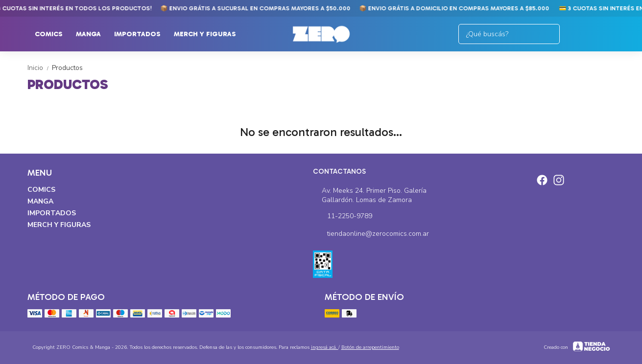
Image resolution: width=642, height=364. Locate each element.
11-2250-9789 (343, 216)
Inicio (40, 68)
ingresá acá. (325, 347)
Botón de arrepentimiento (370, 347)
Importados (142, 34)
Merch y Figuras (210, 34)
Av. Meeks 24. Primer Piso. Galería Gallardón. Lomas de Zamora (370, 195)
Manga (93, 34)
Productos (67, 68)
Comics (54, 34)
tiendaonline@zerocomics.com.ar (371, 234)
